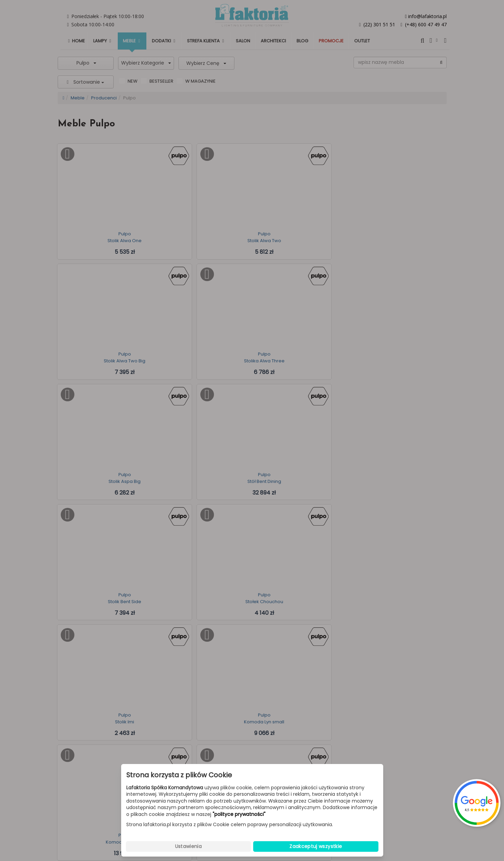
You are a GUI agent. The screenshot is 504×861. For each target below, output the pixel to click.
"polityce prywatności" (239, 814)
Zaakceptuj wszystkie (316, 846)
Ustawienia (189, 846)
